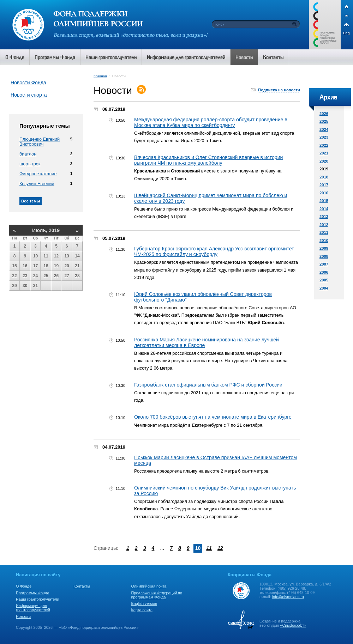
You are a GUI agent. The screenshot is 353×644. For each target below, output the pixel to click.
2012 (324, 225)
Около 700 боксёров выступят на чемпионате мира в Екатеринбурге (213, 417)
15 (14, 266)
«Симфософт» (293, 625)
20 (67, 266)
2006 (324, 272)
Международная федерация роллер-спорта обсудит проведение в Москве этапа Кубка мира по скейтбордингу (211, 122)
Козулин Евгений (37, 184)
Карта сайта (142, 610)
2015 (324, 201)
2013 (324, 217)
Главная (100, 76)
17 (35, 266)
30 (25, 286)
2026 (324, 114)
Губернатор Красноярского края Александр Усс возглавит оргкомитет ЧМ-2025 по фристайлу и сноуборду (214, 251)
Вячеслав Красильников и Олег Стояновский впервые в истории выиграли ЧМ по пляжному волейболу (208, 160)
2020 (324, 161)
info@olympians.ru (288, 597)
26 (56, 276)
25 (46, 276)
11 (46, 256)
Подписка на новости (279, 90)
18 (46, 266)
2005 (324, 280)
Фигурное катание (38, 174)
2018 (324, 177)
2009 (324, 248)
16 (25, 266)
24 (35, 276)
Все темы (31, 201)
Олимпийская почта (149, 586)
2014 (324, 209)
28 (77, 276)
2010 (324, 241)
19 (56, 266)
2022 (324, 145)
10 (35, 256)
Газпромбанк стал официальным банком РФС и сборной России (208, 385)
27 (67, 276)
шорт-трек (30, 164)
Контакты (82, 586)
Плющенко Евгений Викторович (40, 142)
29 (14, 286)
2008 (324, 256)
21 (77, 266)
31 (35, 286)
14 (77, 256)
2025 (324, 121)
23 (25, 276)
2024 (324, 129)
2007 (324, 264)
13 (67, 256)
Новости (23, 616)
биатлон (28, 154)
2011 (324, 232)
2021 (324, 153)
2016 (324, 193)
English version (144, 603)
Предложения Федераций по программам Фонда (157, 595)
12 (56, 256)
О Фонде (24, 586)
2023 (324, 137)
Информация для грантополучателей (33, 608)
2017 (324, 185)
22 (14, 276)
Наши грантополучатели (38, 599)
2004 (324, 288)
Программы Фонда (32, 593)
